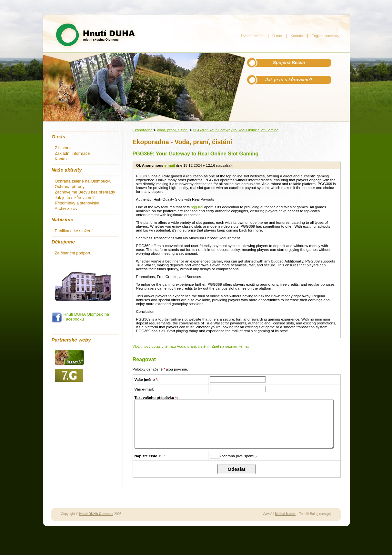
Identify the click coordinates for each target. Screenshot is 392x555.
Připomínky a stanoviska (77, 203)
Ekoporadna (143, 130)
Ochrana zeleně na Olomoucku (83, 181)
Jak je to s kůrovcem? (289, 80)
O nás (277, 36)
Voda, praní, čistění (173, 130)
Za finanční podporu (73, 253)
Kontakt (297, 36)
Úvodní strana (252, 36)
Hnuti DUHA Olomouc (96, 524)
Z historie (63, 148)
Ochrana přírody (70, 187)
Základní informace (72, 153)
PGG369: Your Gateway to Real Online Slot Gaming (236, 130)
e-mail (170, 165)
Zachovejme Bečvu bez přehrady (85, 192)
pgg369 (197, 207)
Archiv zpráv (66, 208)
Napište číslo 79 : (150, 466)
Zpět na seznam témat (230, 346)
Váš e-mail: (144, 389)
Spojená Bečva (289, 63)
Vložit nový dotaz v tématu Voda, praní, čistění (171, 346)
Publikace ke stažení (74, 231)
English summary (326, 36)
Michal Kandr (285, 524)
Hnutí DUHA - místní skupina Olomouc (95, 35)
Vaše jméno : (147, 380)
